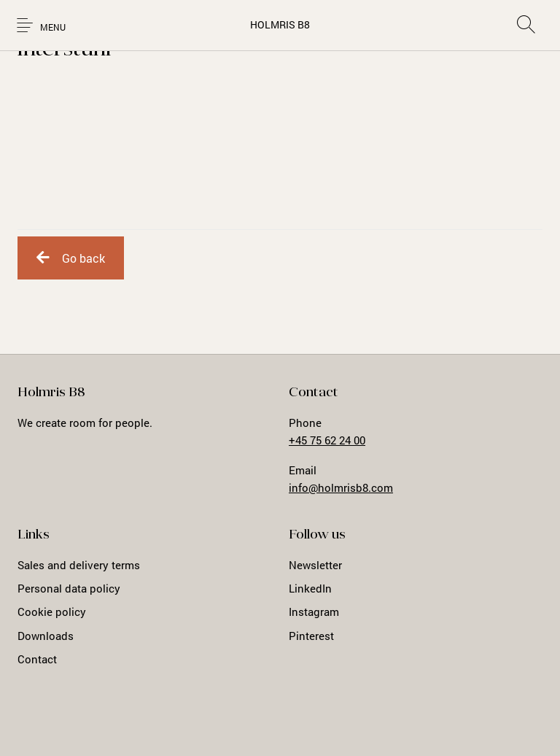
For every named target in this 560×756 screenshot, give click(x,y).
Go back (71, 258)
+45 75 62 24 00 (327, 440)
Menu (53, 27)
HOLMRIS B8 (280, 24)
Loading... (280, 144)
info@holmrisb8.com (341, 487)
